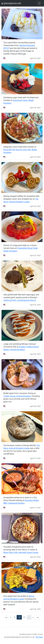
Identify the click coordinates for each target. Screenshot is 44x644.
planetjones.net (11, 3)
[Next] (33, 617)
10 (19, 617)
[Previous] (11, 617)
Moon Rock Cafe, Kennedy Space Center (21, 552)
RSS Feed (39, 637)
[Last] (38, 617)
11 (24, 617)
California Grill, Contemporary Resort (20, 300)
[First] (6, 617)
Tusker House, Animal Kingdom (17, 396)
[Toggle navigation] (39, 3)
